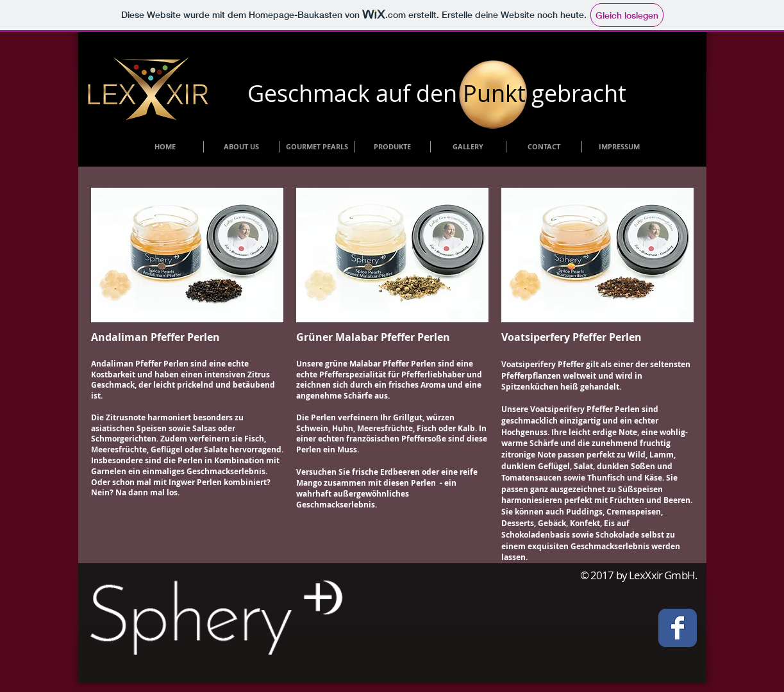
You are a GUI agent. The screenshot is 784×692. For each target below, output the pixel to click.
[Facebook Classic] (678, 628)
